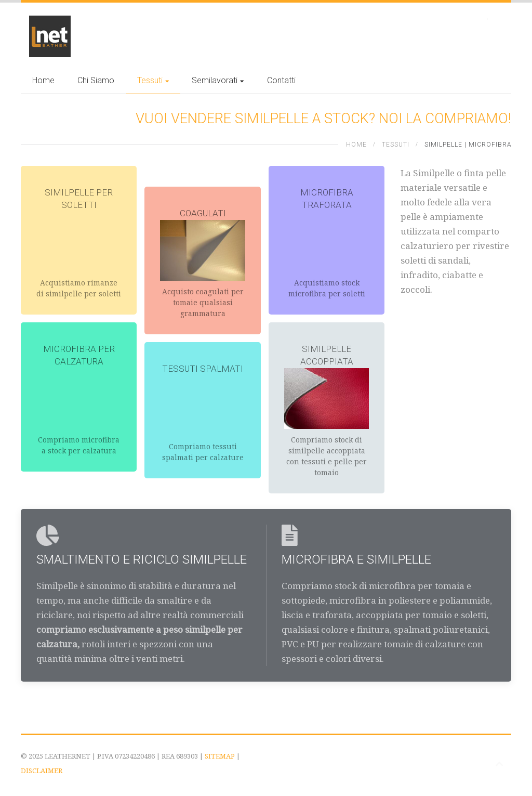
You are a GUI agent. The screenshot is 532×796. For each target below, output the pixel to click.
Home (43, 80)
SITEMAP (220, 756)
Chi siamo (96, 80)
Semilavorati (218, 80)
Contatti (281, 80)
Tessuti (153, 80)
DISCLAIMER (42, 771)
